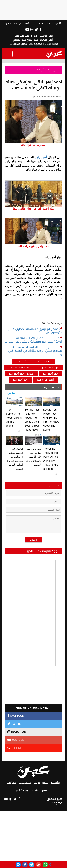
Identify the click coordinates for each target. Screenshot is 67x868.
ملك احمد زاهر (43, 362)
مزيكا (37, 783)
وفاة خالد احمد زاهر (19, 368)
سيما (45, 783)
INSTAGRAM (17, 732)
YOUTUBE (16, 740)
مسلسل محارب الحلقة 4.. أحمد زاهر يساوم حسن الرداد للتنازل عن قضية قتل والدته (35, 351)
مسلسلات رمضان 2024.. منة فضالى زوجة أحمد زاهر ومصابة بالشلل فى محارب (33, 340)
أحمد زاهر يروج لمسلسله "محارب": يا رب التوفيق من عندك (34, 331)
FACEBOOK (16, 716)
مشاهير (47, 790)
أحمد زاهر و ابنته (46, 380)
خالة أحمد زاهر (51, 374)
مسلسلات (25, 783)
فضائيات (11, 783)
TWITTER (15, 724)
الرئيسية (56, 783)
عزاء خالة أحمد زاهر (49, 368)
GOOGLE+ (16, 748)
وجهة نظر (22, 790)
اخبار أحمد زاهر (20, 380)
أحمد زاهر (41, 157)
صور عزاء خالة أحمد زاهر (21, 374)
